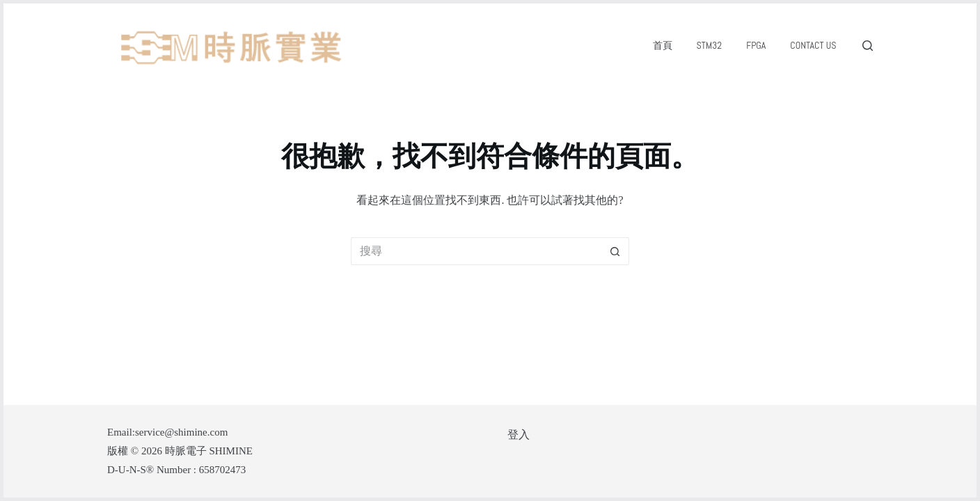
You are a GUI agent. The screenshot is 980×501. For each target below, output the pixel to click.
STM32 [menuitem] (710, 45)
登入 (519, 435)
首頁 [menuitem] (663, 45)
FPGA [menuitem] (756, 45)
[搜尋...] (476, 251)
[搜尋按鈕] (615, 251)
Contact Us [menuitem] (813, 45)
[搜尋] (868, 46)
